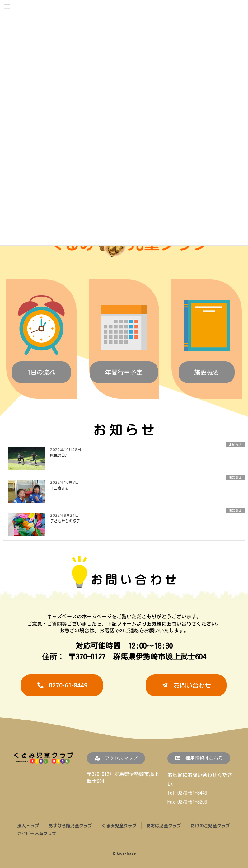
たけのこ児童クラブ (210, 826)
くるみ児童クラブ (119, 826)
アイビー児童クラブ (37, 833)
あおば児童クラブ (164, 826)
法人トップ (28, 826)
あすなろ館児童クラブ (70, 826)
